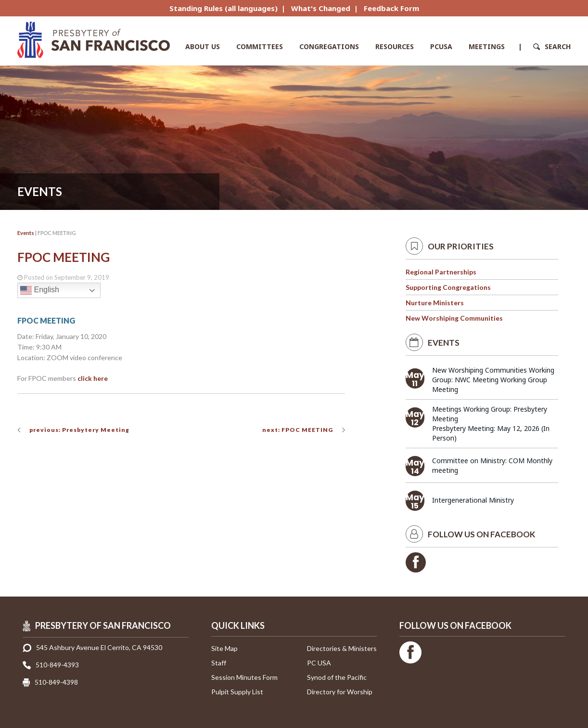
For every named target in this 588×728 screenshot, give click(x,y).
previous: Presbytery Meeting (79, 430)
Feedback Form (391, 8)
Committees (260, 46)
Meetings (487, 46)
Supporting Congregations (448, 287)
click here (93, 378)
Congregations (329, 46)
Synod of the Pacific (337, 677)
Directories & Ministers (342, 648)
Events (26, 233)
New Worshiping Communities (454, 318)
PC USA (319, 663)
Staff (219, 663)
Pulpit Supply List (237, 692)
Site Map (224, 648)
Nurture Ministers (435, 303)
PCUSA (441, 46)
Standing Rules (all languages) (224, 8)
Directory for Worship (340, 692)
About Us (203, 46)
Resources (395, 46)
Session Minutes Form (244, 677)
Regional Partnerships (441, 272)
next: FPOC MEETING (298, 430)
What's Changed (321, 8)
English (40, 290)
